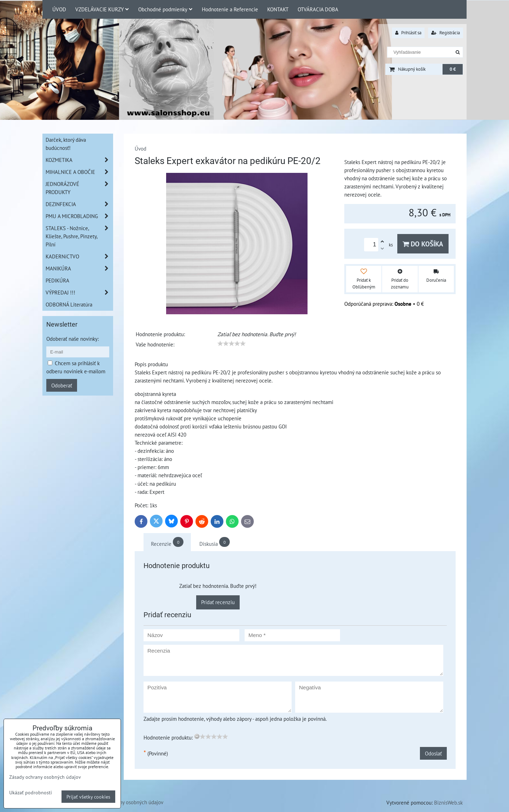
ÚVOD (59, 9)
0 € (453, 69)
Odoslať (433, 753)
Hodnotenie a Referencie (230, 9)
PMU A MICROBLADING (79, 216)
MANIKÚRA (79, 268)
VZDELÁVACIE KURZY (102, 9)
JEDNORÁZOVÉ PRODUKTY (79, 188)
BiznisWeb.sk (448, 802)
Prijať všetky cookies (88, 797)
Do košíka (423, 244)
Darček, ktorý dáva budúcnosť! (66, 144)
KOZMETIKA (79, 160)
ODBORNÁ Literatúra (69, 304)
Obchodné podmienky (165, 9)
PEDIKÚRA (57, 280)
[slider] (232, 344)
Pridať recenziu (218, 602)
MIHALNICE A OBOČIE (79, 172)
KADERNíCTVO (79, 256)
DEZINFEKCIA (79, 204)
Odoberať (62, 385)
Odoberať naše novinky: (72, 339)
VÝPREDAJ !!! (79, 293)
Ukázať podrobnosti (31, 793)
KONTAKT (278, 9)
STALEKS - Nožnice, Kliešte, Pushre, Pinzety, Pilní (79, 236)
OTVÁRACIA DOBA (318, 9)
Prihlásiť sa (408, 33)
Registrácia (446, 33)
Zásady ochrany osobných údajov (127, 802)
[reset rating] (197, 736)
